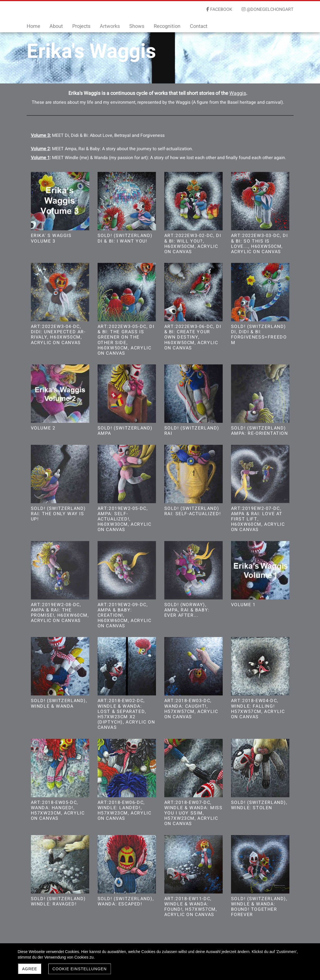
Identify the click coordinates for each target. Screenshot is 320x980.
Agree (30, 969)
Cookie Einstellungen (80, 969)
